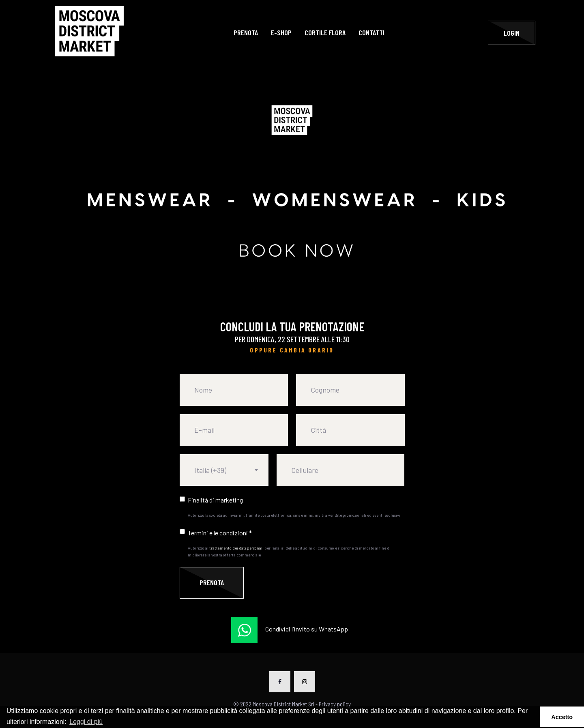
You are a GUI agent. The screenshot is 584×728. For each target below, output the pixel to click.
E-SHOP (281, 33)
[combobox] (224, 470)
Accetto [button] (562, 717)
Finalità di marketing (215, 500)
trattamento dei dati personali (236, 548)
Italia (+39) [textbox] (210, 470)
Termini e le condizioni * (220, 533)
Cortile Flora (325, 33)
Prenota (246, 33)
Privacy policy (335, 704)
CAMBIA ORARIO (307, 350)
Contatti (371, 33)
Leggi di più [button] (86, 722)
